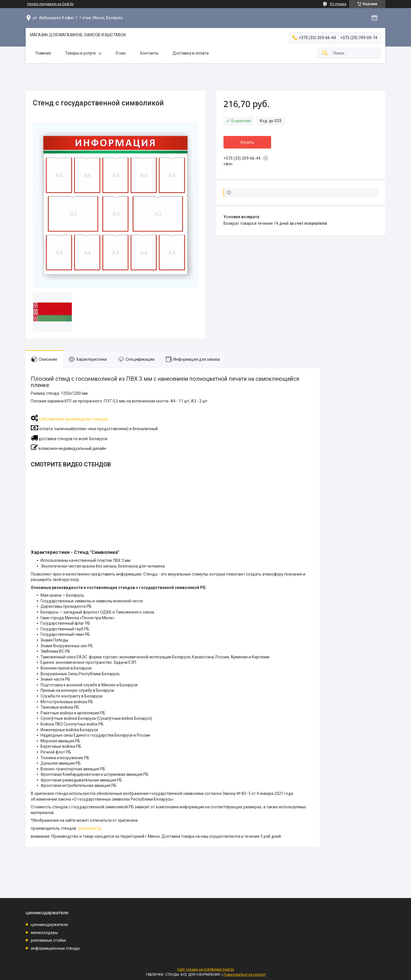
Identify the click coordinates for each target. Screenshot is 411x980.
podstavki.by (90, 828)
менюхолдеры (44, 933)
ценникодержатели (49, 925)
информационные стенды (55, 948)
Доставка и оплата (191, 53)
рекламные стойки (48, 940)
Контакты (149, 53)
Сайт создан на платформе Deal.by (206, 969)
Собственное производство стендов (73, 419)
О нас (121, 53)
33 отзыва (338, 4)
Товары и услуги (80, 53)
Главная (43, 53)
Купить (247, 142)
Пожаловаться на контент (245, 975)
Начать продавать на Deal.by (50, 4)
